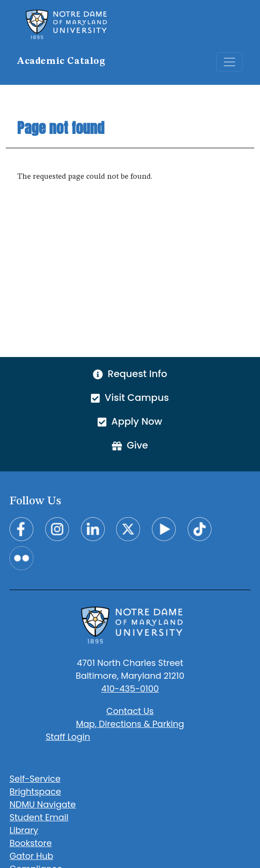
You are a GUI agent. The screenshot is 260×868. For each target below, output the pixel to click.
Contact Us (130, 711)
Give (130, 445)
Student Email (39, 817)
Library (24, 830)
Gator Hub (31, 856)
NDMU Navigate (43, 804)
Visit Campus (130, 398)
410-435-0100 (130, 689)
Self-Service (35, 779)
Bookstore (31, 843)
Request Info (130, 374)
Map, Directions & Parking (130, 724)
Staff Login (68, 737)
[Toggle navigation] (230, 62)
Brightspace (35, 791)
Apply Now (130, 421)
